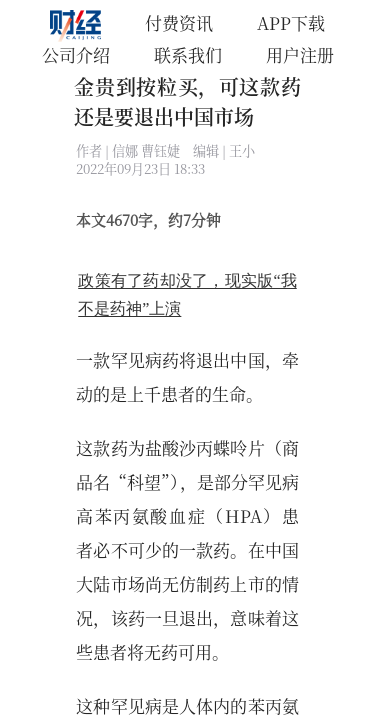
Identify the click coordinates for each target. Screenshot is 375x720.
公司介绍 (76, 54)
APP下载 (291, 22)
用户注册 (300, 54)
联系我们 (188, 54)
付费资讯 (179, 22)
